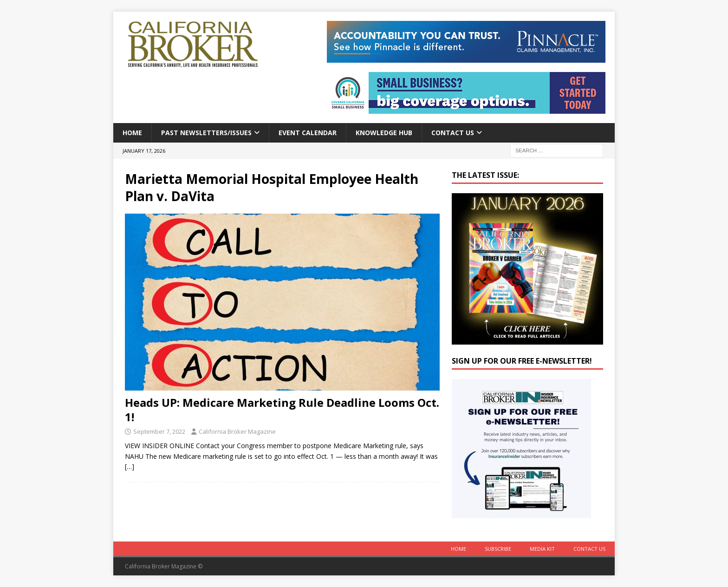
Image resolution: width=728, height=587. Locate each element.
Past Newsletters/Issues (206, 133)
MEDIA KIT (542, 549)
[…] (130, 466)
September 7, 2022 (159, 431)
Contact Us (453, 133)
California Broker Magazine (237, 431)
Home (132, 133)
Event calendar (308, 133)
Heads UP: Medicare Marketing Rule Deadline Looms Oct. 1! (282, 410)
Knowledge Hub (384, 133)
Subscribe (498, 549)
